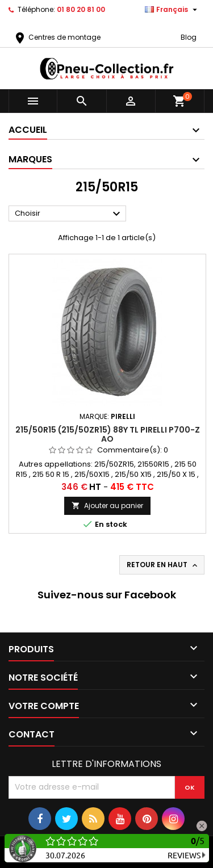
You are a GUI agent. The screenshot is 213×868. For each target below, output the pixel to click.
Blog (189, 37)
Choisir (69, 214)
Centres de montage (57, 37)
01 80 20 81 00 (81, 9)
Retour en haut (163, 565)
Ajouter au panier (107, 506)
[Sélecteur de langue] (172, 10)
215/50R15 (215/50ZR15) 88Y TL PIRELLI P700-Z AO (108, 434)
